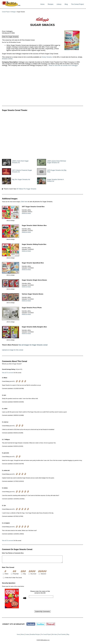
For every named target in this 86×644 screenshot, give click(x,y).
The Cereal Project (77, 4)
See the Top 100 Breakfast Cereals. (11, 42)
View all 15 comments (8, 373)
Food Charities (62, 636)
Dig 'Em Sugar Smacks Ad (21, 179)
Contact (27, 636)
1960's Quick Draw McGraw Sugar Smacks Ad (57, 162)
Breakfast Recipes (35, 636)
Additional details (26, 213)
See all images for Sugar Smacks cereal (33, 345)
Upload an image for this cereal (13, 350)
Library (59, 4)
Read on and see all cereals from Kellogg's (63, 65)
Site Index (54, 636)
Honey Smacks (47, 57)
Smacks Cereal (7, 59)
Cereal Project (6, 12)
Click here (24, 202)
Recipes (51, 4)
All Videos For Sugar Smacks (26, 189)
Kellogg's (13, 12)
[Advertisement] (36, 86)
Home (42, 4)
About (23, 636)
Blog (66, 4)
